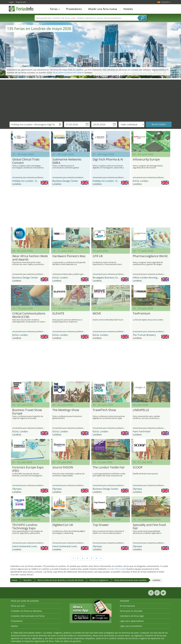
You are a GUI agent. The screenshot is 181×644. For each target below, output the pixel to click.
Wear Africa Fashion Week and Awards (30, 258)
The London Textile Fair (109, 467)
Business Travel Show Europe (27, 412)
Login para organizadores (132, 621)
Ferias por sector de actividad (25, 601)
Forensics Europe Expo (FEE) (28, 469)
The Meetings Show (66, 410)
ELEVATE (58, 314)
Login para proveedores (131, 626)
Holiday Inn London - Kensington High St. (34, 181)
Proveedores (74, 9)
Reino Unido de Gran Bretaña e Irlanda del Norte (61, 580)
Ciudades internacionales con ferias (28, 616)
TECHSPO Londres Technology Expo (25, 527)
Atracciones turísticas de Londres (68, 73)
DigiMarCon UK (63, 525)
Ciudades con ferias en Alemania (26, 611)
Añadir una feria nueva (103, 9)
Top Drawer (101, 525)
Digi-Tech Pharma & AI (108, 159)
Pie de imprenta (127, 606)
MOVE (97, 314)
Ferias (55, 9)
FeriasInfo (23, 9)
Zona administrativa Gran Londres (130, 580)
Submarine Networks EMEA (67, 161)
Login (11, 2)
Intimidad (124, 601)
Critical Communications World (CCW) (29, 315)
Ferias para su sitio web (131, 611)
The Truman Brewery (144, 335)
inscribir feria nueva (116, 569)
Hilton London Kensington (147, 278)
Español (166, 2)
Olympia (17, 489)
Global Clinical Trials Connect (26, 161)
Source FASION (63, 467)
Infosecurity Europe (146, 159)
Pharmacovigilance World (150, 256)
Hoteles (128, 9)
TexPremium (142, 314)
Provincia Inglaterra (99, 580)
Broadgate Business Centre (107, 278)
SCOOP (138, 467)
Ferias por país (18, 606)
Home (14, 580)
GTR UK (98, 256)
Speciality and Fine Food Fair (149, 527)
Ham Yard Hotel (142, 431)
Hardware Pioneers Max (69, 256)
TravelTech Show (104, 410)
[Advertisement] (91, 99)
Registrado (21, 2)
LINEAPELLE (141, 410)
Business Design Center (65, 181)
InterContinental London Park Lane (31, 546)
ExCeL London (141, 181)
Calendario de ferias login (132, 616)
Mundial (27, 580)
